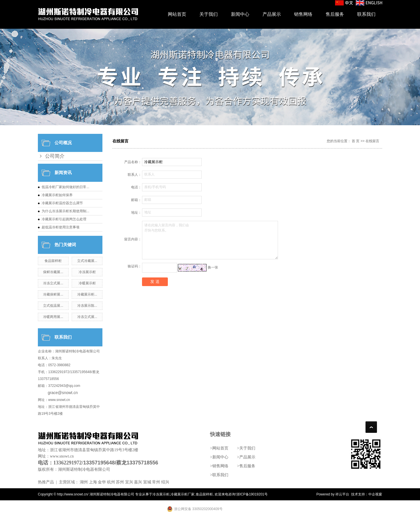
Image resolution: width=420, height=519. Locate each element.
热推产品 (46, 482)
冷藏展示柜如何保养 (57, 195)
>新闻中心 (219, 457)
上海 (93, 482)
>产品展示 (246, 457)
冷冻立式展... (53, 283)
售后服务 (335, 14)
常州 (156, 482)
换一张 (213, 267)
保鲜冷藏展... (53, 272)
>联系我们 (219, 475)
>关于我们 (246, 448)
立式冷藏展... (87, 261)
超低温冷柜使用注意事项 (61, 227)
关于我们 (209, 14)
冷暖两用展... (53, 317)
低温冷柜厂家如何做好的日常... (65, 187)
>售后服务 (246, 466)
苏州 (120, 482)
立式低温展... (53, 306)
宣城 (147, 482)
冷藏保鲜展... (53, 294)
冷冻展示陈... (87, 306)
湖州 (84, 482)
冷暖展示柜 (87, 283)
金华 (102, 482)
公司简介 (55, 156)
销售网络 (303, 14)
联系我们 (366, 14)
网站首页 (177, 14)
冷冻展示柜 (87, 272)
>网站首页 (219, 448)
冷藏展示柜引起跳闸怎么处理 (64, 219)
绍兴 (165, 482)
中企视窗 (375, 494)
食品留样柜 (53, 261)
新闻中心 (240, 14)
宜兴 (129, 482)
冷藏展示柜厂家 (182, 494)
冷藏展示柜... (87, 294)
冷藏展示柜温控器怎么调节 (62, 203)
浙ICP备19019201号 (252, 494)
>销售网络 (219, 466)
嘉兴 (138, 482)
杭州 (111, 482)
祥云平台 (342, 494)
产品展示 (272, 14)
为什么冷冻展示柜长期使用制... (65, 211)
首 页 (356, 141)
